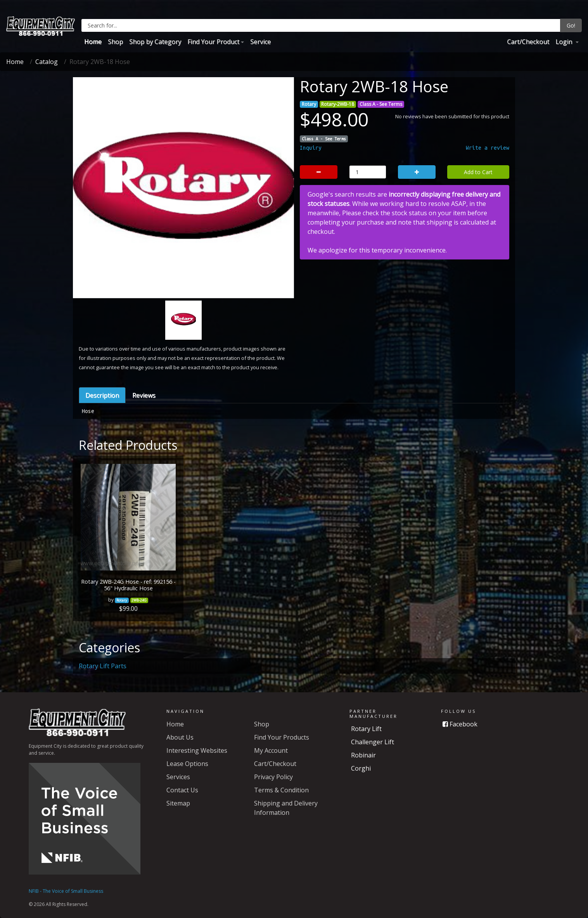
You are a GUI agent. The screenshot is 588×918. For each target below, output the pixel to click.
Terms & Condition (281, 790)
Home (93, 41)
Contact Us (182, 790)
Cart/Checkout (528, 41)
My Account (271, 750)
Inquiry (311, 148)
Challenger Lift (373, 742)
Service (260, 41)
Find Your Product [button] (213, 41)
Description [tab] (102, 395)
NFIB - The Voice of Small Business (66, 891)
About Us (180, 737)
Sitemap (178, 803)
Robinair (363, 755)
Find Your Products (282, 737)
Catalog (47, 62)
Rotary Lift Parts (103, 666)
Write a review (488, 148)
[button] (94, 227)
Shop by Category (155, 41)
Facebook (460, 724)
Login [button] (565, 41)
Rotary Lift (366, 729)
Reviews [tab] (144, 395)
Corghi (361, 768)
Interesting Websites (197, 750)
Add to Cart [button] (478, 172)
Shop (115, 41)
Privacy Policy (273, 777)
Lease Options (187, 764)
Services (178, 777)
